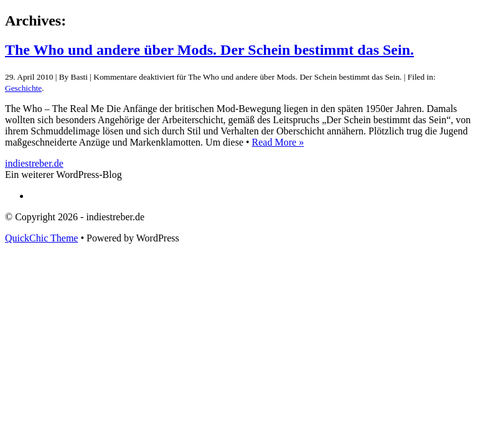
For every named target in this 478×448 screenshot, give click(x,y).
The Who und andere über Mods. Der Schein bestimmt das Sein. (209, 50)
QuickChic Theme (41, 238)
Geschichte (23, 88)
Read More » (278, 142)
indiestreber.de (34, 163)
